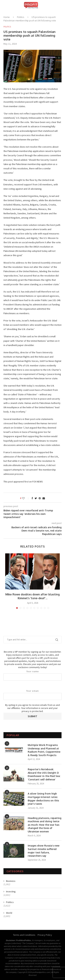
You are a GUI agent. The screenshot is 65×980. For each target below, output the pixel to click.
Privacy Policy (45, 935)
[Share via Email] (44, 498)
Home (7, 17)
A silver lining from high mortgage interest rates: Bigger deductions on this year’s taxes (43, 799)
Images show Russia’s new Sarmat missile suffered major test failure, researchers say (44, 851)
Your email (32, 695)
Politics (21, 17)
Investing (11, 891)
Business (11, 881)
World (9, 913)
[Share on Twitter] (36, 498)
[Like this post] (26, 498)
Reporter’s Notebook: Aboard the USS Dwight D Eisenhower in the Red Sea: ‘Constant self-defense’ (44, 774)
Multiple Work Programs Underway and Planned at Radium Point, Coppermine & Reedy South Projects (44, 750)
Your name (32, 675)
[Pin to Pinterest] (40, 498)
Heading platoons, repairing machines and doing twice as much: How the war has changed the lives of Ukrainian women (45, 825)
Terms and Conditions (24, 935)
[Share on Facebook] (32, 498)
